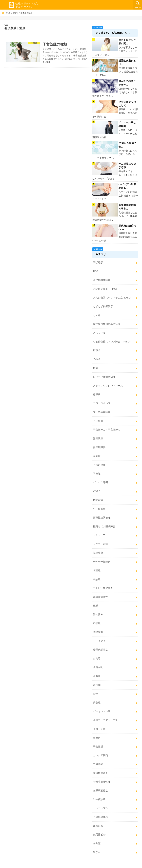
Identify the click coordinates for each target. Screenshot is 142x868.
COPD (97, 488)
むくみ (97, 313)
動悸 (96, 688)
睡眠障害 (98, 627)
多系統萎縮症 (101, 784)
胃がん (97, 845)
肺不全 (97, 348)
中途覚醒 (98, 758)
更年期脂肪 (99, 505)
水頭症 (97, 566)
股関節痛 (98, 496)
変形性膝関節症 (102, 514)
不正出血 (98, 418)
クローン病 (99, 723)
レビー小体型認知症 (104, 374)
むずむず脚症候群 (103, 305)
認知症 (97, 453)
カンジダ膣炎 (101, 749)
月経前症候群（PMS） (106, 287)
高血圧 (97, 670)
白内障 (97, 653)
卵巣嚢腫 (98, 435)
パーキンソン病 (102, 705)
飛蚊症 (97, 575)
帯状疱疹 (98, 261)
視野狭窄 (98, 549)
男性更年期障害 (102, 557)
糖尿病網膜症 (101, 644)
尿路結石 (98, 819)
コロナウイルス (102, 401)
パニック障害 (101, 479)
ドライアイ (99, 636)
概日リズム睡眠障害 (104, 522)
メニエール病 (101, 540)
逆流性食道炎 (101, 766)
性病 (96, 366)
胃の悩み (98, 610)
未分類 (97, 836)
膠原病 (97, 732)
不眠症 (97, 618)
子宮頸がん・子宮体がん (107, 427)
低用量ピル (99, 827)
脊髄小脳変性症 (102, 775)
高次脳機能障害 (102, 279)
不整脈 (97, 470)
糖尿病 (97, 392)
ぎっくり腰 (99, 331)
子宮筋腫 (98, 740)
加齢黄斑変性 (101, 592)
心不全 (97, 357)
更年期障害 (99, 444)
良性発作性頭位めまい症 (107, 322)
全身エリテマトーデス (105, 714)
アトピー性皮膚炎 (103, 583)
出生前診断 (99, 792)
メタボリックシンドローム (108, 383)
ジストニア (99, 531)
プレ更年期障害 (102, 409)
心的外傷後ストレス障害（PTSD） (112, 340)
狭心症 (97, 697)
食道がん (98, 662)
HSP (96, 270)
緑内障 (97, 679)
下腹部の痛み (101, 810)
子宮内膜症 (99, 461)
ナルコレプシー (102, 801)
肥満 (96, 601)
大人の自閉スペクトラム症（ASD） (113, 296)
